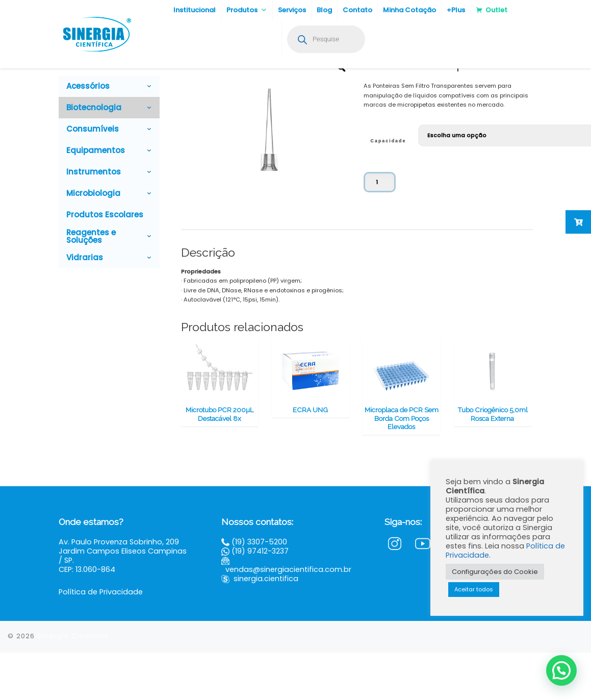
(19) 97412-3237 (260, 598)
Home (67, 84)
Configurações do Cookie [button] (495, 572)
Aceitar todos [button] (474, 589)
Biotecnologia (98, 84)
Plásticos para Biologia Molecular (166, 84)
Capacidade (389, 188)
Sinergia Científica (73, 683)
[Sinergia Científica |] (96, 33)
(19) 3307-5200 (259, 589)
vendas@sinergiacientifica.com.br (288, 617)
